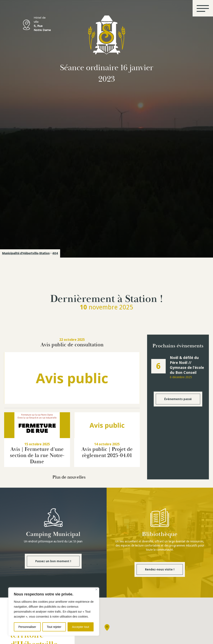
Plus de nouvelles (69, 477)
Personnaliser (27, 627)
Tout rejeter (54, 627)
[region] (54, 612)
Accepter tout (81, 627)
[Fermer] (96, 589)
